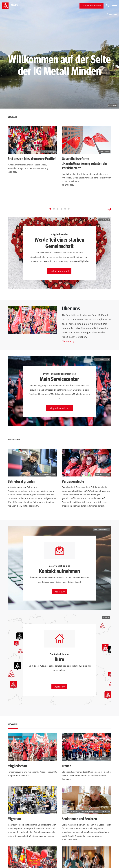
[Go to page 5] (65, 209)
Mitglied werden (91, 5)
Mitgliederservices (59, 408)
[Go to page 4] (61, 209)
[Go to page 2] (54, 209)
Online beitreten (59, 271)
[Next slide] (109, 209)
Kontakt (59, 591)
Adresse (59, 687)
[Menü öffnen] (115, 6)
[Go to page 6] (69, 209)
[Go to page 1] (50, 209)
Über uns (67, 341)
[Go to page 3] (58, 209)
